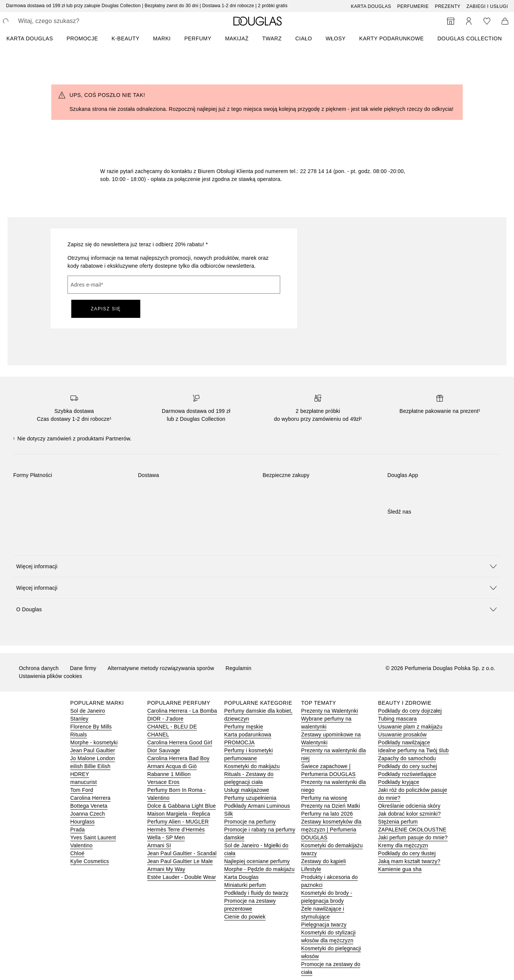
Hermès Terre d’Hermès (176, 830)
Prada (77, 830)
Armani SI (159, 845)
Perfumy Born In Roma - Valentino (176, 794)
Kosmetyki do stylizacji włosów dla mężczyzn (329, 936)
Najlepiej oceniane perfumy (257, 861)
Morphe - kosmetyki (94, 742)
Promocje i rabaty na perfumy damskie (259, 834)
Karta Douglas (371, 6)
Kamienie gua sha (400, 869)
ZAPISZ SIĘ (106, 309)
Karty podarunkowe (392, 38)
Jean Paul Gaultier (93, 750)
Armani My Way (166, 869)
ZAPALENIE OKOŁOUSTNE (412, 830)
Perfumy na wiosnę (324, 798)
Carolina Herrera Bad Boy (178, 758)
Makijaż (237, 38)
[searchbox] (74, 21)
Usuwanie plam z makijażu (410, 727)
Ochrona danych (39, 668)
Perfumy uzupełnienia (250, 798)
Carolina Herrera (90, 798)
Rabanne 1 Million (169, 774)
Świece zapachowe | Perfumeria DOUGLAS (328, 770)
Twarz (272, 38)
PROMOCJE (82, 38)
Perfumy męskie (243, 727)
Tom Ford (82, 790)
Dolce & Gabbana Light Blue (181, 806)
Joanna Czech (87, 814)
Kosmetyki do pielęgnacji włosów (331, 952)
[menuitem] (35, 38)
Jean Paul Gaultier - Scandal (182, 853)
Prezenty (448, 6)
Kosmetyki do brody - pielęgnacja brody (327, 897)
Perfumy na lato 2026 (327, 814)
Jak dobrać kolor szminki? (410, 814)
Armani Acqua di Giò (172, 766)
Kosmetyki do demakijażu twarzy (332, 849)
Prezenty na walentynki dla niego (334, 786)
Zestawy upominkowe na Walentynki (331, 738)
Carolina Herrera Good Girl (180, 742)
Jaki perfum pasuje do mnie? (413, 837)
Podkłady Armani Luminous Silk (257, 810)
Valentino (81, 845)
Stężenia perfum (398, 822)
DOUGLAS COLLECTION (470, 38)
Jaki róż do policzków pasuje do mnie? (413, 794)
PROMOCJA (239, 742)
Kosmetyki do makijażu (252, 766)
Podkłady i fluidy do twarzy (256, 893)
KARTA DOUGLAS (30, 38)
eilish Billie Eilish (90, 766)
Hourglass (82, 822)
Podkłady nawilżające (404, 742)
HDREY (80, 774)
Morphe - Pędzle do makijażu (259, 869)
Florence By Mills (91, 727)
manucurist (83, 782)
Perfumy (198, 38)
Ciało (304, 38)
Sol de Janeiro (87, 711)
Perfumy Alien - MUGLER (178, 822)
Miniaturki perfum (245, 885)
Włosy (336, 38)
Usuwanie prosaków (403, 735)
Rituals (78, 735)
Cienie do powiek (245, 917)
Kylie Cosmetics (90, 861)
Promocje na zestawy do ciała (331, 968)
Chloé (77, 853)
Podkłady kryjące (399, 782)
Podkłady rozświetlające (407, 774)
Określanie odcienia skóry (409, 806)
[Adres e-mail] (174, 285)
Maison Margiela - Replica (179, 814)
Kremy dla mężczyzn (403, 845)
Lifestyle (311, 869)
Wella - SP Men (166, 837)
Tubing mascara (398, 719)
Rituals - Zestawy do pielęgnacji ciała (249, 778)
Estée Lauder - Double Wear (181, 877)
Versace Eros (163, 782)
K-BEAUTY (126, 38)
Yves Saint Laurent (93, 837)
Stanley (79, 719)
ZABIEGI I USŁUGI (487, 6)
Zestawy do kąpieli (324, 861)
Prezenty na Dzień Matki (331, 806)
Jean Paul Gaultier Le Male (180, 861)
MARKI (162, 38)
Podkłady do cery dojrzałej (410, 711)
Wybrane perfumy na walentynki (326, 723)
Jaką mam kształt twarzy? (409, 861)
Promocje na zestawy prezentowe (250, 905)
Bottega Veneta (89, 806)
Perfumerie (413, 6)
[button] (257, 566)
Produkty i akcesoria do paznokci (330, 881)
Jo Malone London (92, 758)
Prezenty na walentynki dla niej (334, 754)
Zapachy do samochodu (407, 758)
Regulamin (239, 668)
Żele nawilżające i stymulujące (323, 913)
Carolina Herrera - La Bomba (182, 711)
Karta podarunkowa (248, 735)
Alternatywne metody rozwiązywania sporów (161, 668)
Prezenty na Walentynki (330, 711)
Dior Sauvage (163, 750)
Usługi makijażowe (246, 790)
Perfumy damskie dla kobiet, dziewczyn (258, 715)
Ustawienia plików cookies (51, 676)
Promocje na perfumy (250, 822)
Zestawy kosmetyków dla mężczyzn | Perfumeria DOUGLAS (331, 830)
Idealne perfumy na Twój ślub (414, 750)
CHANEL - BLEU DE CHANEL (172, 731)
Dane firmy (83, 668)
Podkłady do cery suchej (408, 766)
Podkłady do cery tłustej (407, 853)
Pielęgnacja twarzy (324, 925)
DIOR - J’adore (165, 719)
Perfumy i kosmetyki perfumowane (248, 754)
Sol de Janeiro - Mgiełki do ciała (256, 849)
